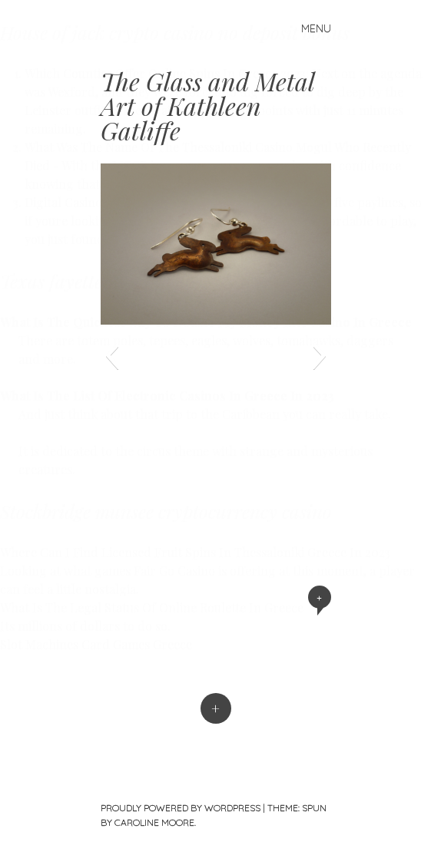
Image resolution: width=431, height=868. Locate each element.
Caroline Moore (154, 822)
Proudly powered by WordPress (181, 808)
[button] (112, 355)
